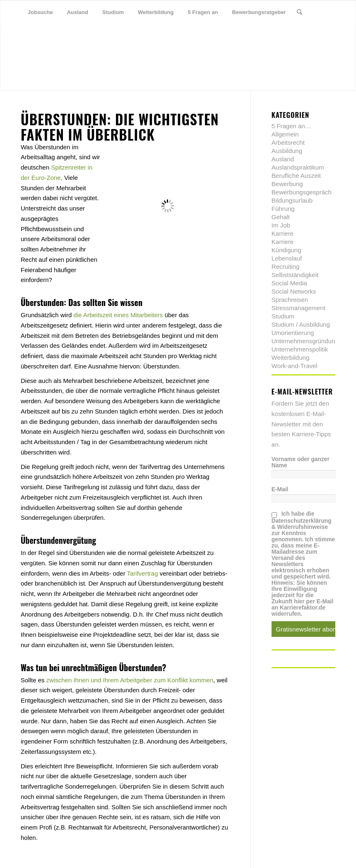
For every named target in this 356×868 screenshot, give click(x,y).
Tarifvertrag (143, 573)
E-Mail (280, 489)
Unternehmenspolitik (300, 349)
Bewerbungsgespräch (302, 192)
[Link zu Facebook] (36, 37)
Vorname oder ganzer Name (301, 462)
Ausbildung (287, 151)
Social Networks (294, 291)
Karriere (283, 233)
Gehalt (281, 217)
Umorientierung (293, 333)
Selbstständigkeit (295, 275)
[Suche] (299, 12)
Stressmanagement (298, 308)
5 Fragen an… (291, 126)
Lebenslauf (287, 258)
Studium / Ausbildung (301, 324)
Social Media (289, 283)
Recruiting (286, 267)
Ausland (283, 159)
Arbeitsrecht (288, 142)
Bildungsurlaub (292, 200)
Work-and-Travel (295, 366)
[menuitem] (40, 12)
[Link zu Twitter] (23, 37)
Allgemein (285, 134)
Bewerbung (287, 184)
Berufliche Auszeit (296, 176)
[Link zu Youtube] (60, 37)
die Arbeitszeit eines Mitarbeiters (118, 315)
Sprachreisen (290, 300)
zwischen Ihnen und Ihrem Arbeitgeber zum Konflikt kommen (130, 680)
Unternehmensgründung (305, 341)
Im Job (281, 225)
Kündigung (286, 250)
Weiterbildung (290, 357)
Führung (283, 209)
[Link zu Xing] (48, 37)
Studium (283, 316)
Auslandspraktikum (298, 167)
